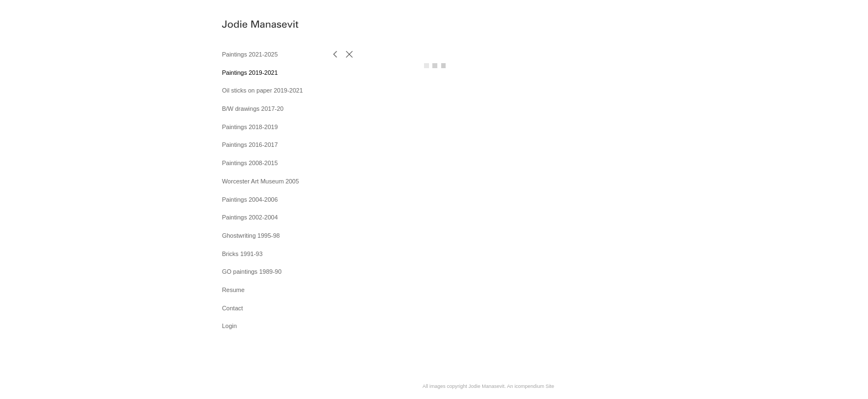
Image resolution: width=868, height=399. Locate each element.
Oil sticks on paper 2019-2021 (262, 90)
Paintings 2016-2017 (250, 145)
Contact (232, 308)
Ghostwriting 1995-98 (251, 236)
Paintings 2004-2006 (250, 199)
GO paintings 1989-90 (252, 272)
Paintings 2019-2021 (250, 73)
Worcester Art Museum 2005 (260, 181)
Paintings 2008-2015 (250, 163)
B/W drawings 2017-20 (253, 109)
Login (229, 326)
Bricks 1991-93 (242, 254)
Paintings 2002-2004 (250, 217)
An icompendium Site (531, 386)
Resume (233, 290)
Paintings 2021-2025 (250, 54)
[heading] (250, 25)
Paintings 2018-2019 (250, 127)
